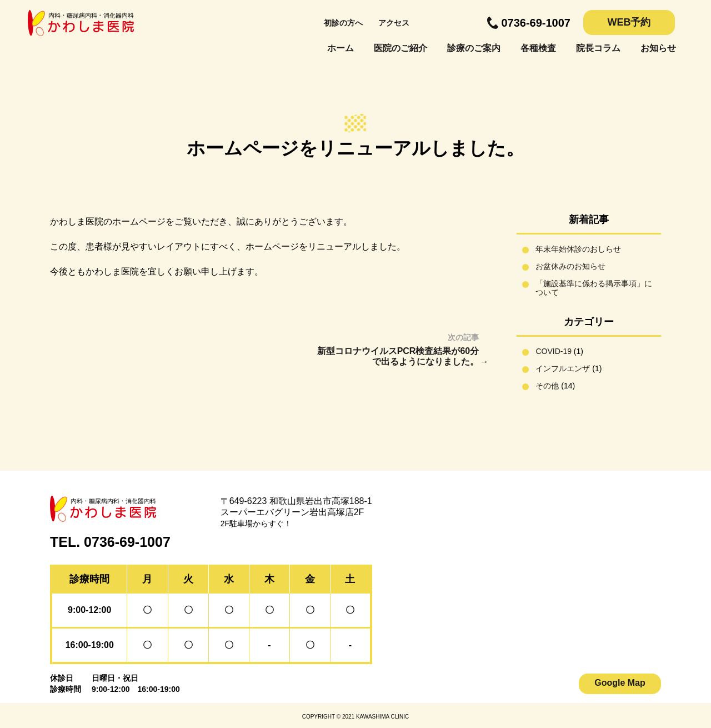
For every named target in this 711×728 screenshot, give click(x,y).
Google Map (620, 683)
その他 (547, 386)
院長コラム (598, 48)
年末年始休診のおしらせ (578, 249)
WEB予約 (629, 22)
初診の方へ (343, 23)
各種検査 (538, 48)
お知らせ (658, 48)
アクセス (394, 23)
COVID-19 (554, 351)
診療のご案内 (474, 48)
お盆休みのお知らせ (570, 266)
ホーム (341, 48)
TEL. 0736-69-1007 (110, 542)
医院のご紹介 (400, 48)
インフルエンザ (563, 368)
